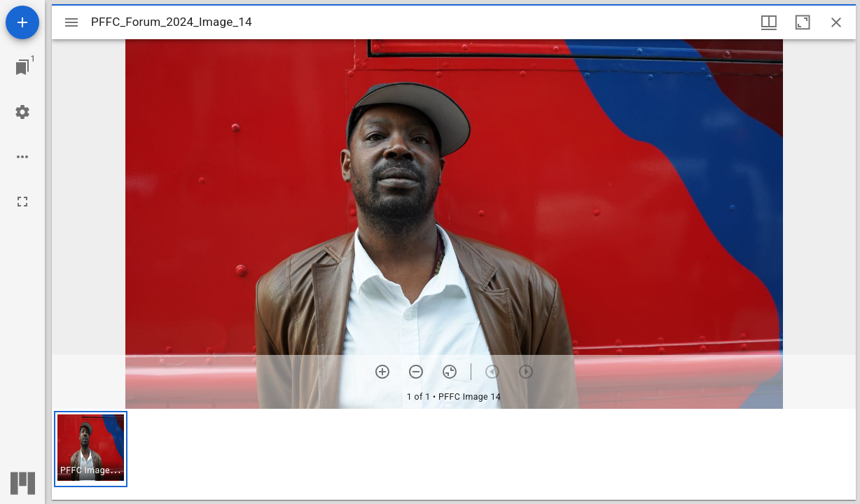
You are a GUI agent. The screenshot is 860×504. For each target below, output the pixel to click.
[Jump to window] (22, 67)
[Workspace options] (22, 157)
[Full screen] (22, 202)
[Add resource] (22, 22)
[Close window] (836, 22)
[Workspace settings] (22, 112)
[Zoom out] (416, 372)
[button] (91, 449)
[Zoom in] (382, 372)
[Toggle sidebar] (71, 22)
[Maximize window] (803, 22)
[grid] (454, 454)
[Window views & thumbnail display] (769, 22)
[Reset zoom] (450, 372)
